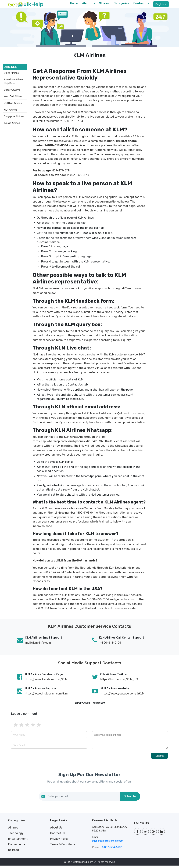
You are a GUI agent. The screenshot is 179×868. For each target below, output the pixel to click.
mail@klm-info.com (38, 645)
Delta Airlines (11, 76)
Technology (16, 836)
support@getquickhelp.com (108, 843)
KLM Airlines (10, 112)
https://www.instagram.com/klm (46, 696)
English (161, 5)
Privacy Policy (59, 841)
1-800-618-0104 (110, 645)
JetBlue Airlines (13, 106)
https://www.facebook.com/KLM (46, 682)
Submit (160, 758)
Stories (104, 4)
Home (74, 4)
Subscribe (130, 799)
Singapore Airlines (14, 119)
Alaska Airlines (12, 126)
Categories (121, 4)
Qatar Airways (12, 93)
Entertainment (18, 841)
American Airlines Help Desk (14, 84)
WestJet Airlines (13, 99)
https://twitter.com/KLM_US (119, 682)
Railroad (14, 852)
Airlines (13, 830)
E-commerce (17, 847)
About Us (89, 4)
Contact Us (141, 4)
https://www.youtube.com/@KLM (122, 696)
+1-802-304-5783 (111, 850)
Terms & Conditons (63, 847)
